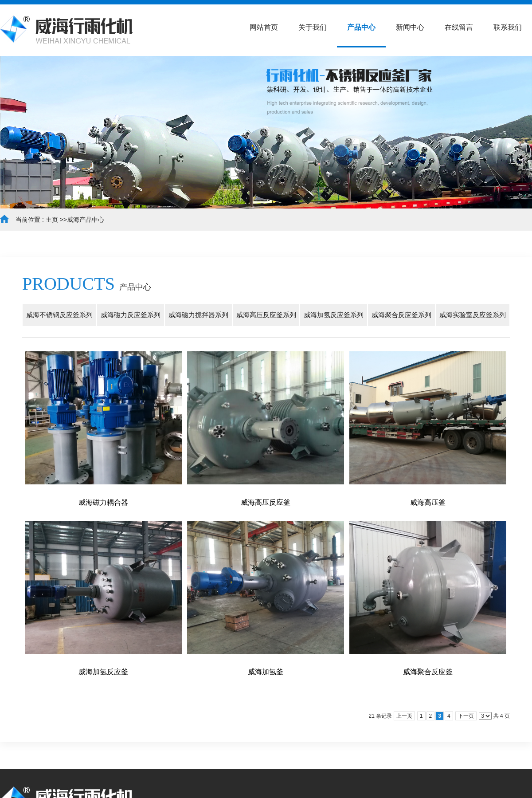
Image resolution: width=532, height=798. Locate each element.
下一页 (466, 716)
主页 (52, 220)
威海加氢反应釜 (103, 672)
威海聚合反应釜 (428, 672)
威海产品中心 (86, 220)
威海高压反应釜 (266, 502)
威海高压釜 (428, 502)
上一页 (404, 716)
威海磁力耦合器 (103, 502)
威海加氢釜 (266, 672)
